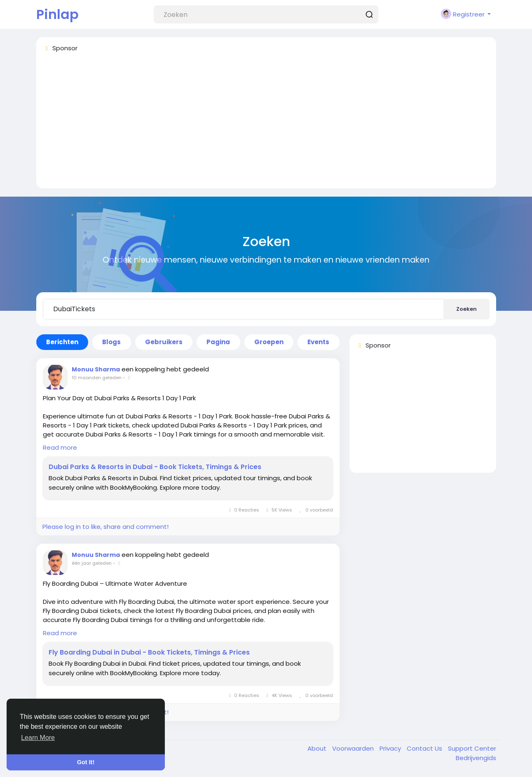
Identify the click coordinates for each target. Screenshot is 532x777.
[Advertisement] (266, 124)
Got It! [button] (86, 762)
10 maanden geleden (97, 378)
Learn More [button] (38, 738)
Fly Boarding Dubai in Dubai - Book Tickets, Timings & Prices (149, 653)
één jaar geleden (92, 563)
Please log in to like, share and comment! (105, 527)
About (318, 748)
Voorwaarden (354, 748)
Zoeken (466, 309)
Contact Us (425, 748)
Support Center (472, 748)
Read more (60, 447)
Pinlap (57, 14)
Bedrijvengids (476, 758)
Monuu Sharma (96, 369)
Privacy (391, 748)
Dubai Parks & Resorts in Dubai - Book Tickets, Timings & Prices (155, 467)
